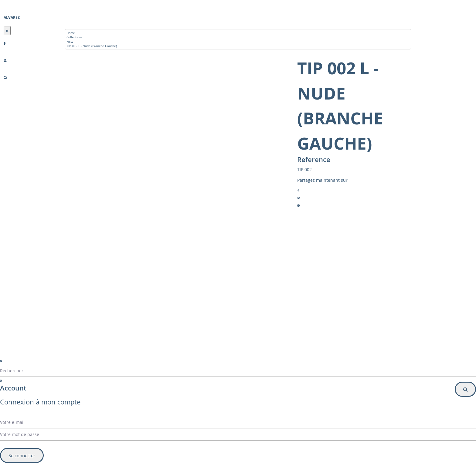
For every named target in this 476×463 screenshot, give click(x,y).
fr (7, 31)
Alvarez (12, 17)
